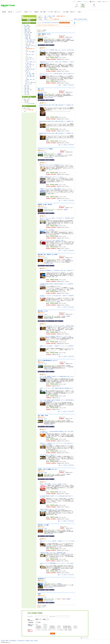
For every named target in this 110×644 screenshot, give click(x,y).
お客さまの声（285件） (43, 419)
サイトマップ (86, 2)
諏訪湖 (28, 68)
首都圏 (26, 31)
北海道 (26, 27)
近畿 (25, 88)
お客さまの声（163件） (43, 208)
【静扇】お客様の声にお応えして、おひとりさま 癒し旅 (52, 509)
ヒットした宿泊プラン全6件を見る (67, 356)
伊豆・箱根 (27, 33)
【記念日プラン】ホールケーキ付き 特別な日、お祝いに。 (53, 240)
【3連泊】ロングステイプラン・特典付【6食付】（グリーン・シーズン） (56, 189)
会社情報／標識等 (5, 641)
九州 (25, 93)
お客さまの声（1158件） (43, 314)
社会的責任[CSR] (21, 641)
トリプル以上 (61, 630)
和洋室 (70, 630)
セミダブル (45, 630)
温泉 (25, 102)
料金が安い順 (50, 23)
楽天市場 (99, 2)
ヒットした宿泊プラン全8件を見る (67, 251)
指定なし (46, 18)
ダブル (50, 630)
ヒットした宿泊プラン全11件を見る (67, 307)
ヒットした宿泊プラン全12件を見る (67, 411)
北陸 (25, 85)
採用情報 (27, 641)
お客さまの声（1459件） (43, 258)
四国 (25, 91)
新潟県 (27, 36)
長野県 (54, 16)
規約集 (32, 641)
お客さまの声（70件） (42, 152)
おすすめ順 (44, 23)
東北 (25, 28)
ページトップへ (85, 638)
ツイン (55, 630)
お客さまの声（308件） (43, 473)
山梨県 (27, 37)
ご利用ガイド (79, 2)
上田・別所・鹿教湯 (30, 52)
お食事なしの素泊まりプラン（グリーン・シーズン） (51, 177)
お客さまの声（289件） (43, 92)
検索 (53, 633)
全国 (45, 16)
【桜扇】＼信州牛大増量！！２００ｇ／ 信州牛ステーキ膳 (53, 484)
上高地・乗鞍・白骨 (30, 77)
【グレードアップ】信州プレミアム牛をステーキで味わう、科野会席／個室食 (57, 326)
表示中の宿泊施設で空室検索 (81, 19)
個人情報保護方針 (13, 641)
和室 (66, 630)
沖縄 (25, 94)
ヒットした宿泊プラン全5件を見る (67, 85)
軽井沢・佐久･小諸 (30, 59)
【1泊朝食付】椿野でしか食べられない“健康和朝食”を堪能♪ (53, 553)
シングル (39, 630)
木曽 (27, 72)
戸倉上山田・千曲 (30, 55)
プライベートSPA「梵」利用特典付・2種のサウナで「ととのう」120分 (55, 336)
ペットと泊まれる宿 (29, 103)
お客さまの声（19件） (42, 597)
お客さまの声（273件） (43, 582)
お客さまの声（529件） (43, 528)
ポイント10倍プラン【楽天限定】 (47, 230)
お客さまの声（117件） (43, 364)
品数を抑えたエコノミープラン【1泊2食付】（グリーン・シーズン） (55, 165)
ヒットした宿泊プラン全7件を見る (67, 200)
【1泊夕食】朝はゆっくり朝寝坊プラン (48, 455)
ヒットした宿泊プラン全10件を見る (67, 521)
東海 (25, 87)
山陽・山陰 (27, 90)
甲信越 (49, 16)
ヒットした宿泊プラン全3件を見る (67, 145)
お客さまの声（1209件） (43, 37)
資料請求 (36, 641)
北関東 (26, 30)
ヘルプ (74, 2)
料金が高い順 (56, 23)
